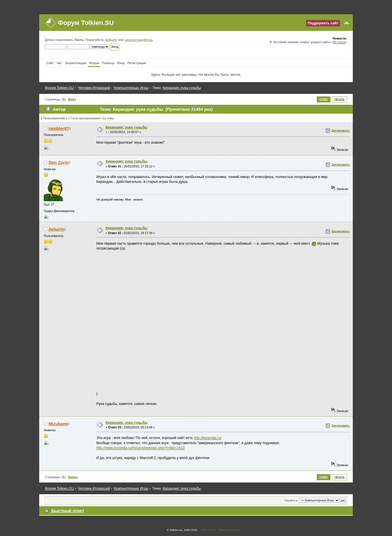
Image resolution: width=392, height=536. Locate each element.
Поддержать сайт (323, 23)
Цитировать (341, 130)
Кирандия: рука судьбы (126, 127)
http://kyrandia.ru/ (208, 438)
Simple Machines (229, 530)
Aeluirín (56, 229)
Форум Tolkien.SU (86, 23)
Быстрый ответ (68, 511)
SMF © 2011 (208, 530)
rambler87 (59, 128)
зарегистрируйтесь (138, 40)
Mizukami (58, 424)
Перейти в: (291, 500)
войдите (111, 40)
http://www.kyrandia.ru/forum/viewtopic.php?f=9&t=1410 (140, 448)
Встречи (339, 42)
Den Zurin (59, 162)
